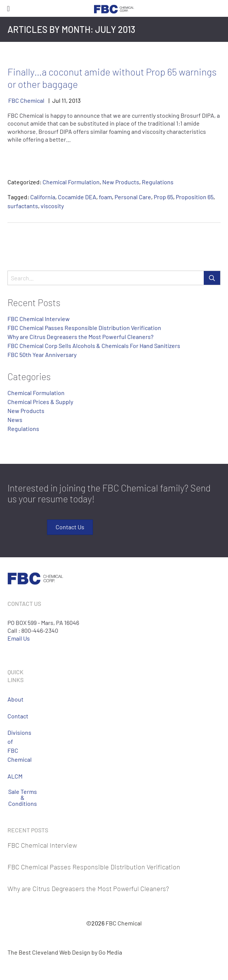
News (15, 420)
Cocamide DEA (77, 197)
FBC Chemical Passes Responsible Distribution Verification (84, 328)
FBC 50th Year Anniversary (42, 355)
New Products (121, 182)
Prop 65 (163, 197)
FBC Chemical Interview (39, 319)
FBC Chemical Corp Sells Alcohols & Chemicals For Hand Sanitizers (94, 346)
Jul (56, 100)
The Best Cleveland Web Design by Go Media (65, 952)
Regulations (158, 182)
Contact (15, 716)
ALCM (15, 776)
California (43, 197)
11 (64, 100)
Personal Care (133, 197)
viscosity (52, 206)
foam (105, 197)
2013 (75, 100)
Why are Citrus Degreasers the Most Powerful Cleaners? (80, 337)
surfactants (23, 206)
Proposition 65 (195, 197)
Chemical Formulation (71, 182)
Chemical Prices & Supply (40, 402)
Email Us (19, 638)
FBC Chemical (26, 100)
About (15, 699)
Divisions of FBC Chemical (15, 746)
